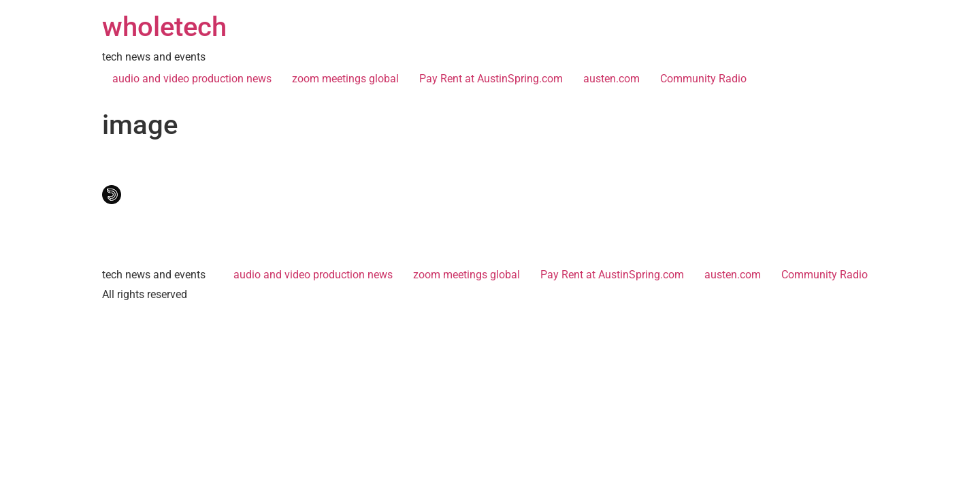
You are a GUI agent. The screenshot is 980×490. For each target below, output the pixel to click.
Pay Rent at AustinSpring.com (491, 79)
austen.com (611, 79)
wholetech (164, 27)
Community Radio (703, 79)
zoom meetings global (345, 79)
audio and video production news (192, 79)
